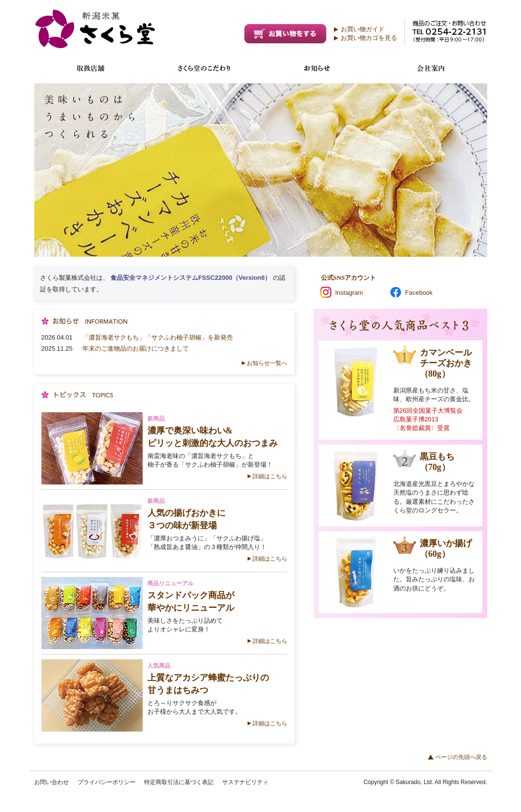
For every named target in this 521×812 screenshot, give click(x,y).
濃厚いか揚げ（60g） (446, 549)
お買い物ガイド (363, 29)
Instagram (349, 293)
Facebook (419, 293)
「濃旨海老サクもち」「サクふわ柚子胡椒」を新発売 (158, 337)
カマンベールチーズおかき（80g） (446, 363)
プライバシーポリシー (107, 782)
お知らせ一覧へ (267, 363)
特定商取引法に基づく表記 (179, 782)
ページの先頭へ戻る (461, 757)
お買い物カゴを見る (369, 38)
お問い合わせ (52, 782)
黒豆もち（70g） (437, 462)
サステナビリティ (245, 782)
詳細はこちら (270, 476)
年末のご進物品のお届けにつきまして (136, 348)
